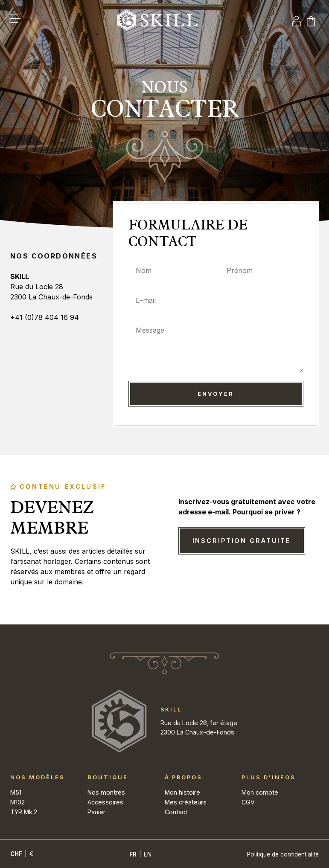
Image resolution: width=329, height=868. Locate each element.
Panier (96, 812)
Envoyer (216, 394)
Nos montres (106, 792)
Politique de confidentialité (283, 854)
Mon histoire (182, 792)
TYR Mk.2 (24, 812)
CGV (248, 802)
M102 (17, 802)
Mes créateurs (186, 802)
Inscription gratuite (242, 541)
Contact (176, 812)
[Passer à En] (148, 854)
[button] (20, 21)
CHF (16, 854)
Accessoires (105, 802)
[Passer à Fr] (133, 854)
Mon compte (260, 792)
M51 (16, 792)
